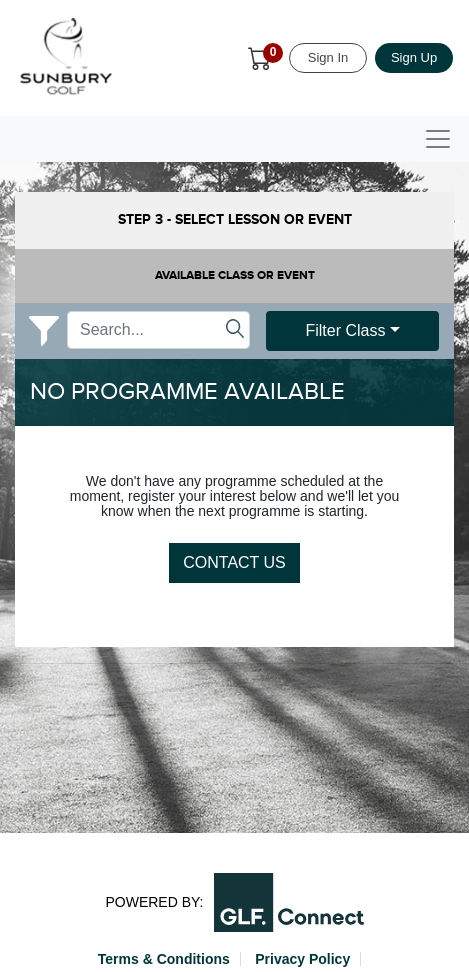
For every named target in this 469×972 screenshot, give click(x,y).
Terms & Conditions (164, 959)
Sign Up (414, 57)
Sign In (328, 57)
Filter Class (345, 330)
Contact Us (234, 562)
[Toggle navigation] (438, 139)
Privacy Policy (302, 959)
